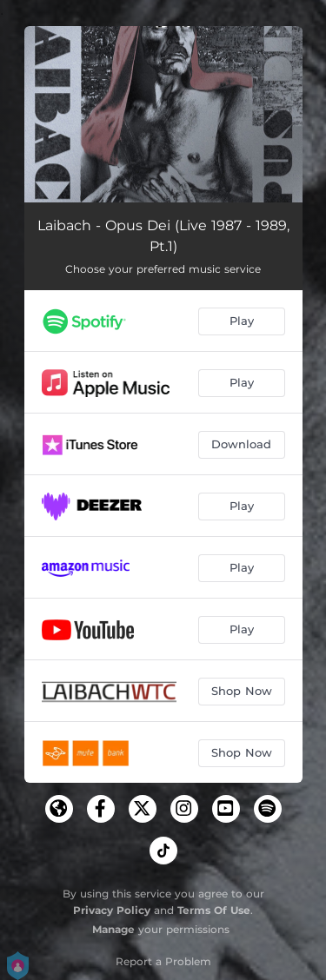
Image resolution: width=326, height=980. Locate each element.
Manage (113, 929)
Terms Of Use (214, 910)
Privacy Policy (112, 910)
